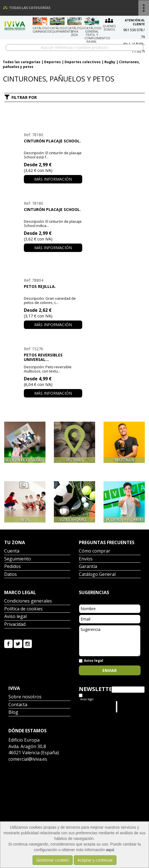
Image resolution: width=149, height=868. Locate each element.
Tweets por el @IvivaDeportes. (94, 707)
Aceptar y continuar (95, 860)
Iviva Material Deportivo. (129, 707)
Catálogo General (97, 575)
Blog (13, 713)
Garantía (88, 567)
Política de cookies (23, 609)
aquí (110, 850)
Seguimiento (18, 559)
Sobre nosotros (25, 697)
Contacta (18, 705)
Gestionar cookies (53, 860)
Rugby (110, 62)
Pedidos (12, 567)
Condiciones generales (28, 601)
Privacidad (15, 625)
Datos (11, 575)
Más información (53, 179)
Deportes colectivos (83, 62)
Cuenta (12, 551)
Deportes (52, 62)
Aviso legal (15, 617)
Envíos (86, 559)
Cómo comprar (95, 551)
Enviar (110, 670)
